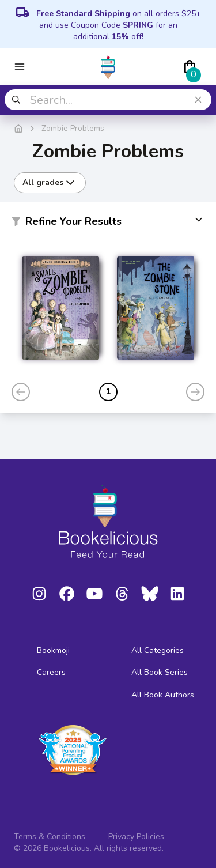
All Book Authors (163, 695)
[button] (108, 224)
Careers (51, 672)
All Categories (158, 650)
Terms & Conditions (50, 837)
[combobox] (108, 100)
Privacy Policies (136, 837)
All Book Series (160, 672)
